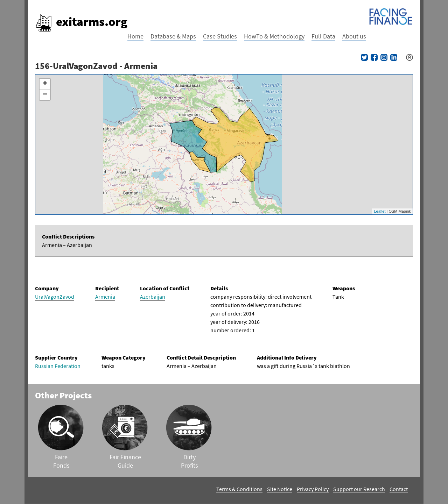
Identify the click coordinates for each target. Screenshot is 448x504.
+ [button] (45, 84)
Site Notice (280, 489)
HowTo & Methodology (274, 36)
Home (135, 36)
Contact (399, 489)
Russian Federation (58, 366)
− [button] (45, 95)
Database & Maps (173, 36)
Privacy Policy (313, 489)
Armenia (105, 297)
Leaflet (380, 211)
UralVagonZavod (55, 297)
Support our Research (359, 489)
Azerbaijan (153, 297)
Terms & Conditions (239, 489)
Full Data (323, 36)
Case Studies (220, 36)
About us (354, 36)
